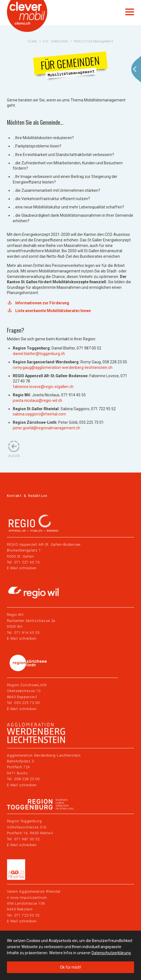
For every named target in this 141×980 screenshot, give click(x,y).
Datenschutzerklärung (111, 953)
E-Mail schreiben (22, 568)
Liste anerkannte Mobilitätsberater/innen (53, 311)
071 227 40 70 (27, 562)
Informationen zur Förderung (42, 303)
